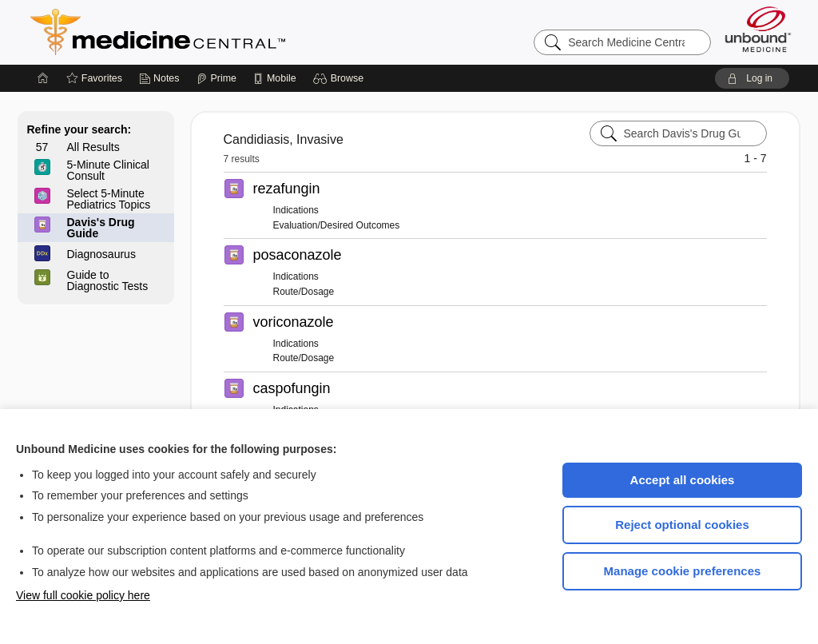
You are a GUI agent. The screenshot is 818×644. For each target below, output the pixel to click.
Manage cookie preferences (683, 571)
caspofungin (292, 388)
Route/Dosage (304, 292)
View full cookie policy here (83, 595)
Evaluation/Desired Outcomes (337, 225)
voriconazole (294, 322)
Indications (296, 210)
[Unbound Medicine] (758, 29)
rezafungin (287, 189)
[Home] (43, 78)
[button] (341, 78)
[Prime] (216, 78)
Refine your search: (79, 129)
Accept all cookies (683, 480)
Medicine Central (228, 32)
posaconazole (298, 255)
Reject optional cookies (682, 525)
